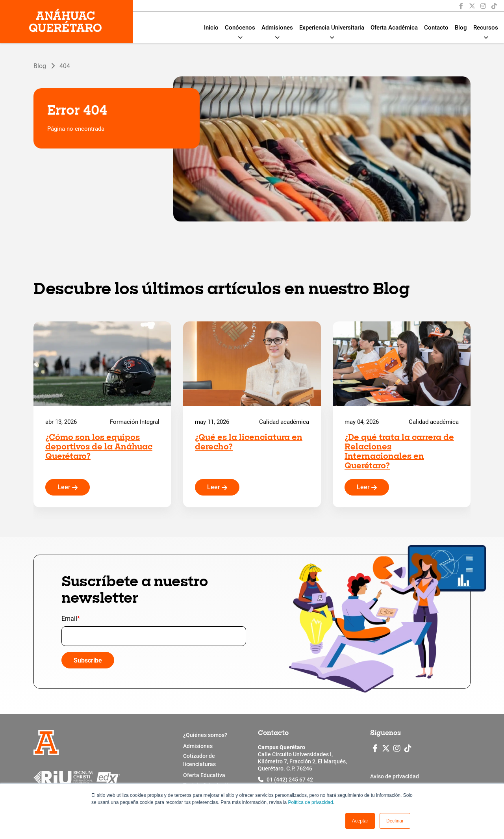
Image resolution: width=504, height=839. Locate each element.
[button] (360, 821)
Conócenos (240, 28)
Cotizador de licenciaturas (199, 760)
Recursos (486, 28)
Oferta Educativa (204, 775)
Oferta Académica (394, 28)
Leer (68, 487)
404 (65, 66)
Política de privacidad (311, 802)
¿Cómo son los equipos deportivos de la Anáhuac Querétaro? (99, 447)
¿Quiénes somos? (205, 735)
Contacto (436, 28)
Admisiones (277, 28)
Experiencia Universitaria (332, 28)
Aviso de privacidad (395, 776)
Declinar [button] (395, 821)
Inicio (211, 28)
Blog (461, 28)
